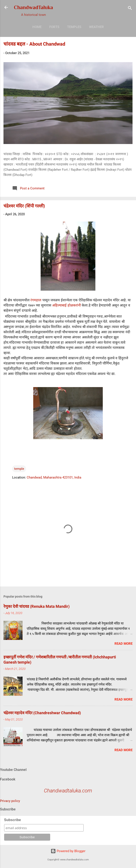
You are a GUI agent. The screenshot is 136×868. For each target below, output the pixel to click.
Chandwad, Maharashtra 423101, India (54, 477)
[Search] (130, 9)
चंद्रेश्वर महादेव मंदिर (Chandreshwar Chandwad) (42, 713)
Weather (96, 27)
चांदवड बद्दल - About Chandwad (34, 44)
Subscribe (12, 820)
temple (19, 469)
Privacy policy (10, 801)
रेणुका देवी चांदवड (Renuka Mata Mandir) (36, 606)
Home (37, 27)
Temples (74, 27)
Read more (124, 644)
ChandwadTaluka (33, 7)
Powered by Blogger (68, 851)
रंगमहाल (35, 300)
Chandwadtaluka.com (68, 791)
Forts (54, 27)
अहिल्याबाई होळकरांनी (66, 305)
